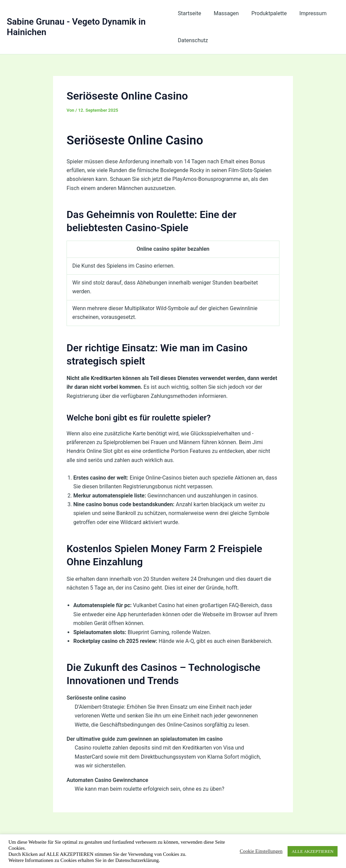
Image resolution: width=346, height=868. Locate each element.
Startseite (189, 13)
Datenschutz (193, 40)
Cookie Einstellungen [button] (261, 851)
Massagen (224, 13)
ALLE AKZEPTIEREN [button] (313, 851)
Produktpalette (265, 13)
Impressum (308, 13)
